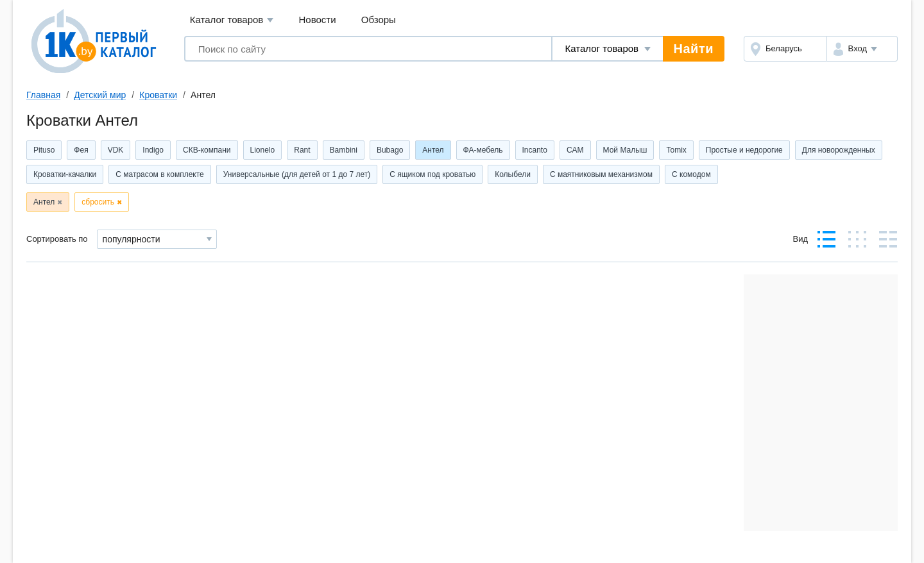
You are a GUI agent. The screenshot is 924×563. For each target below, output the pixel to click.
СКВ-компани (207, 150)
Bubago (390, 150)
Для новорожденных (839, 150)
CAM (575, 150)
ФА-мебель (483, 150)
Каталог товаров (232, 20)
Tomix (676, 150)
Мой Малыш (625, 150)
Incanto (535, 150)
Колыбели (513, 174)
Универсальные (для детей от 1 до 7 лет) (297, 174)
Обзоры (379, 20)
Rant (302, 150)
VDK (116, 150)
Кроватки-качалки (65, 174)
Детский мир (100, 95)
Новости (318, 20)
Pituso (44, 150)
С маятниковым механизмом (601, 174)
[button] (862, 49)
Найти (694, 49)
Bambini (344, 150)
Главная (43, 95)
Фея (81, 150)
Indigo (153, 150)
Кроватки (158, 95)
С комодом (691, 174)
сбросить (98, 202)
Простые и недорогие (744, 150)
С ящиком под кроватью (432, 174)
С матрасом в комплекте (160, 174)
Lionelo (263, 150)
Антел (433, 150)
